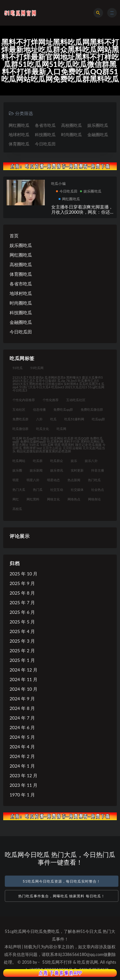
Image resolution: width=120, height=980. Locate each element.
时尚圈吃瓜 (72, 135)
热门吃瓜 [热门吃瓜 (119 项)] (94, 480)
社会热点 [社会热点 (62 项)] (98, 490)
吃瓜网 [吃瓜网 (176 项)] (61, 429)
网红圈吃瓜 (19, 125)
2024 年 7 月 (22, 718)
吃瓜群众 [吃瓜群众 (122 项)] (57, 461)
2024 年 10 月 (24, 689)
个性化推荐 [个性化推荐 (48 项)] (51, 400)
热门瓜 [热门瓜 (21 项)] (38, 490)
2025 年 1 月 (22, 660)
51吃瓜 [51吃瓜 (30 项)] (18, 368)
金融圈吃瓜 (98, 135)
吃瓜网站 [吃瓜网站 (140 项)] (19, 461)
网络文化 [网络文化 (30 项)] (53, 499)
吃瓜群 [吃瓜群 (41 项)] (38, 461)
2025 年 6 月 (22, 612)
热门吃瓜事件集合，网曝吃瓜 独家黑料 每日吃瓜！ (62, 896)
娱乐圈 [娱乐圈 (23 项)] (17, 470)
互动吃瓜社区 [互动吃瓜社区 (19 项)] (76, 400)
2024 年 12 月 (24, 670)
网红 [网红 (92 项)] (16, 499)
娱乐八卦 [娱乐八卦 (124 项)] (91, 461)
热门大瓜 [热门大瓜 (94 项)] (19, 490)
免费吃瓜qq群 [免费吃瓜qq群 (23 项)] (63, 409)
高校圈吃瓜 (72, 125)
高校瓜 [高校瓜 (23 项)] (17, 509)
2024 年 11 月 (24, 679)
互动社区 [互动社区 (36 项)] (19, 409)
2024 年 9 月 (22, 699)
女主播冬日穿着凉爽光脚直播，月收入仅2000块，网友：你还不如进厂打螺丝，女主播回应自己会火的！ (82, 215)
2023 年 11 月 (24, 785)
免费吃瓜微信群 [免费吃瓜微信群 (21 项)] (92, 409)
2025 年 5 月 (22, 622)
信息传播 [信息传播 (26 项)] (39, 409)
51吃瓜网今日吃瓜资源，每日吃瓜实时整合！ (62, 881)
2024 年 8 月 (22, 708)
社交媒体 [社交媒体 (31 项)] (77, 490)
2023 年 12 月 (24, 775)
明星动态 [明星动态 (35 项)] (53, 480)
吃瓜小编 (58, 183)
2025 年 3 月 (22, 641)
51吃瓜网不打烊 (57, 962)
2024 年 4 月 (22, 747)
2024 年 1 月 (22, 766)
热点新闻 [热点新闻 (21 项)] (74, 480)
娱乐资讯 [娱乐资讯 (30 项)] (57, 470)
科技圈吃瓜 (45, 135)
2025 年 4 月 (22, 631)
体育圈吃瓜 (19, 144)
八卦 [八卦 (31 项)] (39, 419)
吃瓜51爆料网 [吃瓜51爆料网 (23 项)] (74, 419)
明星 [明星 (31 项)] (16, 480)
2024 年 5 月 (22, 737)
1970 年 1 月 (22, 795)
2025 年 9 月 (22, 583)
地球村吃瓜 (19, 135)
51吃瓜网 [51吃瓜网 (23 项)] (37, 368)
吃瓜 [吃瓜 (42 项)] (53, 419)
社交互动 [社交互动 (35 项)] (57, 490)
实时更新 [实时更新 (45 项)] (77, 470)
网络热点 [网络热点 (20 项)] (74, 499)
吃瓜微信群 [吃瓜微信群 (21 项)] (20, 429)
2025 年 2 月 (22, 651)
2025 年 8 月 (22, 593)
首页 (14, 236)
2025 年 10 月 (24, 574)
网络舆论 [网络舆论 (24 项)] (94, 499)
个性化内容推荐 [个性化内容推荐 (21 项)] (24, 400)
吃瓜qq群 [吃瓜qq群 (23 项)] (98, 419)
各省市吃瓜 (45, 125)
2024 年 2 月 (22, 756)
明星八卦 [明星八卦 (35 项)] (33, 480)
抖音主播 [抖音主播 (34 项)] (98, 470)
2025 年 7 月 (22, 602)
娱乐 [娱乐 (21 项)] (74, 461)
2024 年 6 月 (22, 727)
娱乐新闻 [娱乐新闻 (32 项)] (36, 470)
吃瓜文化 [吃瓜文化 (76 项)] (43, 429)
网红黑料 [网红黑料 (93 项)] (33, 499)
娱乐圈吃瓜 (98, 125)
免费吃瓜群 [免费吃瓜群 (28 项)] (20, 419)
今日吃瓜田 (45, 144)
